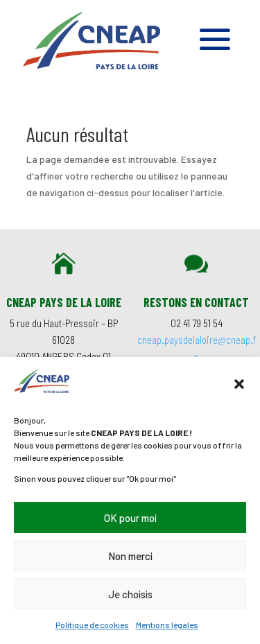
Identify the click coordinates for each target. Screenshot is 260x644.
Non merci (130, 556)
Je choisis (130, 594)
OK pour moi (130, 518)
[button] (239, 384)
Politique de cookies (92, 625)
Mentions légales (167, 625)
